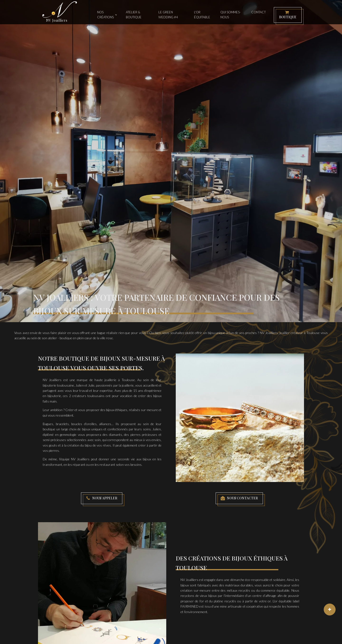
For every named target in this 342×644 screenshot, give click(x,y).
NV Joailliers (269, 333)
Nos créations (105, 15)
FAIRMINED (190, 606)
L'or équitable (202, 15)
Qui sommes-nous (230, 15)
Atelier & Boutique (134, 15)
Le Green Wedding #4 (168, 15)
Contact (259, 12)
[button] (288, 15)
